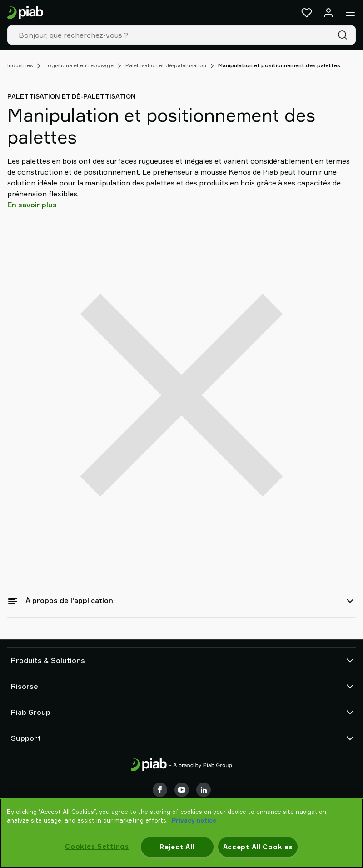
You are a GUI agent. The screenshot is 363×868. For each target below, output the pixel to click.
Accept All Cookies (258, 847)
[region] (181, 833)
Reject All (177, 847)
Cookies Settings (97, 846)
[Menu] (350, 13)
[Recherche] (344, 35)
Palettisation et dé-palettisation (166, 65)
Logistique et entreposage (79, 65)
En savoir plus (32, 205)
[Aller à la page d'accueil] (25, 13)
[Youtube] (182, 790)
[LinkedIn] (204, 790)
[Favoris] (307, 13)
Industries (20, 65)
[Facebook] (160, 790)
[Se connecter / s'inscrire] (328, 13)
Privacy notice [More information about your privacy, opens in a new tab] (194, 820)
